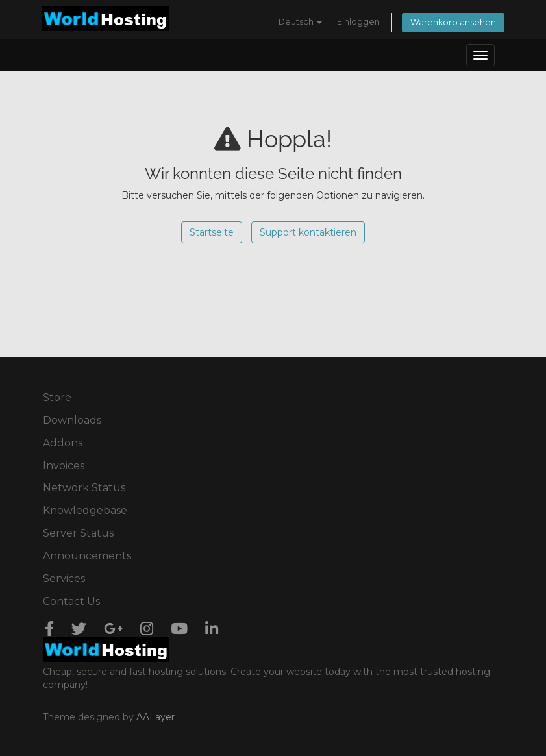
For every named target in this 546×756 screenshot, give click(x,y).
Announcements (87, 556)
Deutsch (300, 22)
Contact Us (71, 601)
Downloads (72, 420)
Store (57, 397)
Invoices (64, 466)
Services (64, 579)
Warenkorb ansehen (453, 22)
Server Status (78, 533)
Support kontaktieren (308, 232)
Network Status (84, 488)
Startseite (212, 232)
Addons (63, 443)
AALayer (155, 717)
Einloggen (358, 22)
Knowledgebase (85, 510)
